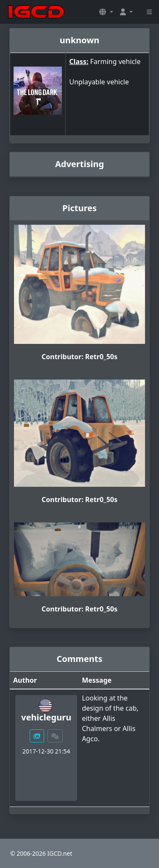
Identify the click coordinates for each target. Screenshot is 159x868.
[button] (106, 12)
